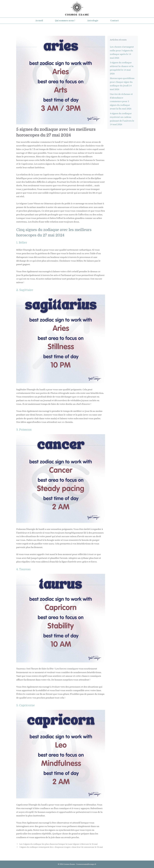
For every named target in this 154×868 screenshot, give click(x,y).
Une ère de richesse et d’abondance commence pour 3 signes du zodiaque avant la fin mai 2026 (121, 102)
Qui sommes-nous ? (65, 21)
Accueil (39, 21)
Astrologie (93, 21)
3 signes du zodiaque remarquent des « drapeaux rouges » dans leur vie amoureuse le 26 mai (61, 847)
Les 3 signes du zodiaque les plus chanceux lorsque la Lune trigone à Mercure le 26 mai (58, 844)
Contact (115, 21)
